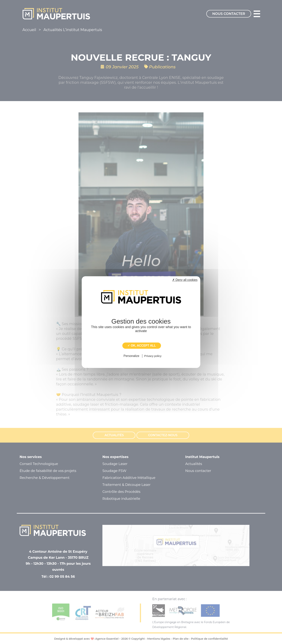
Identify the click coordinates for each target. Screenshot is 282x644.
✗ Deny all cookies (185, 280)
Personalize (131, 356)
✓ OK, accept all (142, 346)
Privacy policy (153, 356)
